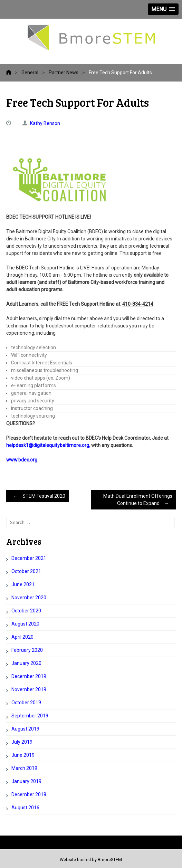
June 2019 (23, 755)
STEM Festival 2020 (37, 496)
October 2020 (26, 611)
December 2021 (29, 558)
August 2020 (25, 624)
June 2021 (23, 584)
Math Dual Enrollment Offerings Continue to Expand (138, 501)
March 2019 (24, 768)
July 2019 (22, 742)
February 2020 (27, 650)
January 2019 (26, 781)
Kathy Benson (45, 123)
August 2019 (25, 729)
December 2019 (29, 676)
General (30, 73)
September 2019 (30, 716)
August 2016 (25, 808)
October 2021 (26, 571)
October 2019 (26, 703)
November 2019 (29, 689)
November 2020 (29, 598)
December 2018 (29, 794)
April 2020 (22, 637)
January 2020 (26, 663)
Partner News (64, 73)
